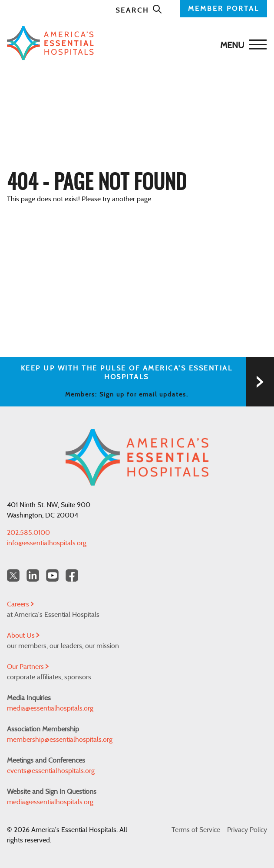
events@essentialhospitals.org (51, 771)
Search (139, 10)
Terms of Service (196, 830)
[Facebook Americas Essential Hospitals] (72, 575)
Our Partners (28, 667)
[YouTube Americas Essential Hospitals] (52, 575)
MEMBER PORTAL (224, 9)
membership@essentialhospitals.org (60, 740)
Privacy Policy (247, 830)
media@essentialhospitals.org (50, 708)
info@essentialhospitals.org (47, 543)
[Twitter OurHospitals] (13, 575)
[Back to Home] (135, 43)
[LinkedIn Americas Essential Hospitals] (33, 575)
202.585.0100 (28, 533)
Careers (20, 604)
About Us (23, 635)
